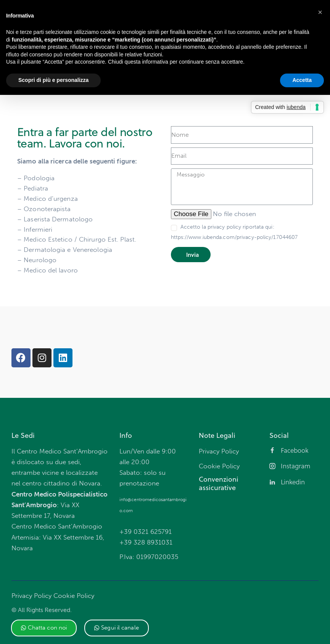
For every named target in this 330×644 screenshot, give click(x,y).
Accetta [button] (302, 80)
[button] (44, 628)
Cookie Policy (74, 596)
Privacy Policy (31, 596)
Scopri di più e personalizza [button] (53, 80)
